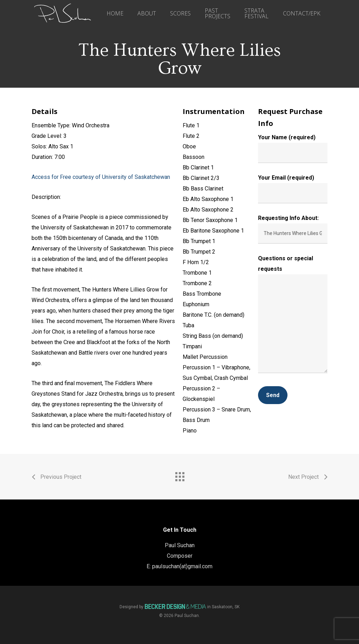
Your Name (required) (293, 149)
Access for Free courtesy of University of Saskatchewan (101, 177)
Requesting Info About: (293, 229)
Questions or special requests (293, 316)
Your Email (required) (293, 189)
